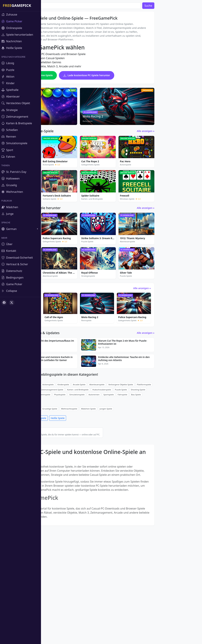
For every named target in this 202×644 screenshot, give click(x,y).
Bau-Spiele (177, 473)
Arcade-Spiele (120, 463)
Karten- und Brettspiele (119, 468)
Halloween (75, 487)
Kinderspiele (104, 463)
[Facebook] (4, 303)
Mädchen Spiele (129, 487)
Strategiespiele (71, 468)
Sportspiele (149, 473)
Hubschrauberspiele (143, 468)
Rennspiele (86, 473)
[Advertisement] (170, 61)
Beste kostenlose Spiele (96, 512)
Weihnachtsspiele (110, 487)
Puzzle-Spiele (73, 463)
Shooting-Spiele (179, 468)
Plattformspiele (185, 463)
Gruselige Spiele (91, 487)
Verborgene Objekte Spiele (162, 463)
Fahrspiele (163, 473)
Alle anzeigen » (187, 158)
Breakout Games (53, 468)
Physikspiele (101, 473)
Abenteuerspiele (138, 463)
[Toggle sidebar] (20, 291)
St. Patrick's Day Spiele (55, 487)
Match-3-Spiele (52, 473)
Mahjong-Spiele (70, 473)
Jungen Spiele (147, 487)
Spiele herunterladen (57, 497)
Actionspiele (89, 463)
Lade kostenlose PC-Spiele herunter (75, 102)
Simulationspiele (118, 473)
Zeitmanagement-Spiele (93, 468)
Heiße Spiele (99, 497)
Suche (189, 6)
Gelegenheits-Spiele (54, 463)
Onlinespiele (80, 497)
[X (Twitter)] (12, 303)
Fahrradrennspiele (54, 479)
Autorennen (135, 473)
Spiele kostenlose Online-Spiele (73, 92)
